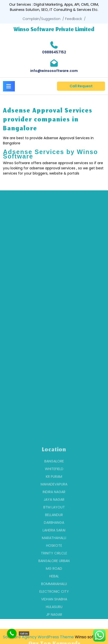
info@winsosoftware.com (54, 71)
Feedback (74, 19)
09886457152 (54, 52)
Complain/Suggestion (41, 19)
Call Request (81, 86)
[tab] (9, 86)
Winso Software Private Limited (54, 30)
